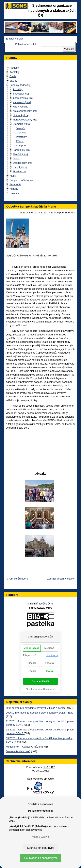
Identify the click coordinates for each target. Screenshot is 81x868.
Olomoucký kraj (22, 124)
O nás (13, 76)
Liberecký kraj (21, 115)
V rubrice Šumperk (17, 579)
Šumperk (21, 146)
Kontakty (15, 72)
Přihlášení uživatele (26, 44)
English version (15, 39)
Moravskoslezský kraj (25, 120)
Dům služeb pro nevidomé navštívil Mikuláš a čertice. (36, 708)
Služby (13, 81)
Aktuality (15, 68)
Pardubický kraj (21, 150)
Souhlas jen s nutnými (41, 848)
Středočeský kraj (22, 163)
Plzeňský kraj (20, 154)
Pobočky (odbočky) (20, 85)
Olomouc (21, 133)
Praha (16, 158)
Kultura (14, 189)
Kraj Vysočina (20, 107)
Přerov (20, 141)
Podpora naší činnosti (22, 180)
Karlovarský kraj (22, 102)
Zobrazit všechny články (61, 579)
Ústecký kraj (20, 167)
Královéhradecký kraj (25, 111)
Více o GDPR (40, 837)
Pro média (15, 184)
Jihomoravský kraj (23, 98)
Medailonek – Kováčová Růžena (24, 747)
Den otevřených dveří (18, 751)
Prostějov (21, 137)
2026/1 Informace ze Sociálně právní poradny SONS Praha (40, 713)
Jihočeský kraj (21, 94)
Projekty (14, 193)
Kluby (13, 176)
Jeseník (20, 128)
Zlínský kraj (19, 171)
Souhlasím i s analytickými (40, 858)
